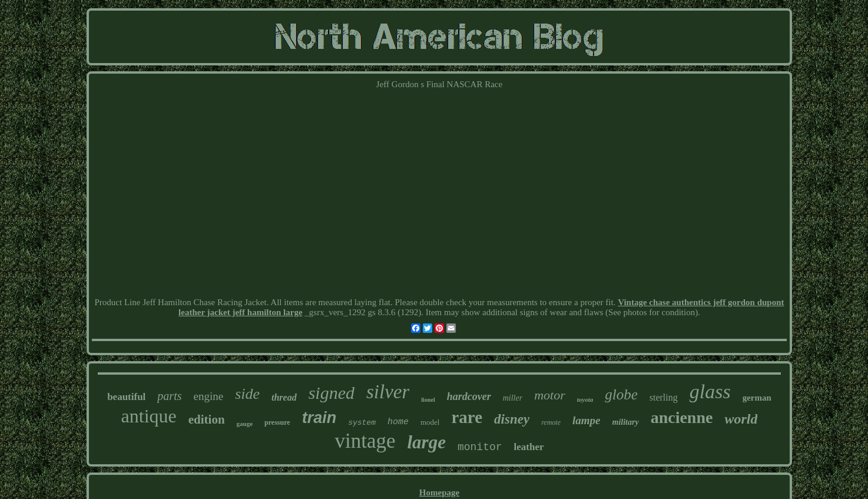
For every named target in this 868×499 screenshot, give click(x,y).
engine (208, 396)
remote (551, 422)
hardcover (469, 396)
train (319, 418)
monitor (480, 447)
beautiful (126, 397)
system (362, 423)
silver (388, 392)
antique (149, 416)
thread (284, 397)
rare (467, 417)
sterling (664, 397)
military (626, 422)
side (247, 394)
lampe (587, 420)
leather (529, 447)
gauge (245, 424)
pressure (277, 422)
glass (710, 391)
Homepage (439, 493)
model (430, 422)
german (757, 398)
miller (513, 398)
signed (332, 393)
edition (207, 419)
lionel (428, 400)
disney (512, 419)
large (426, 442)
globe (621, 394)
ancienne (682, 417)
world (741, 419)
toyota (585, 399)
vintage (365, 441)
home (398, 422)
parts (169, 396)
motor (550, 395)
